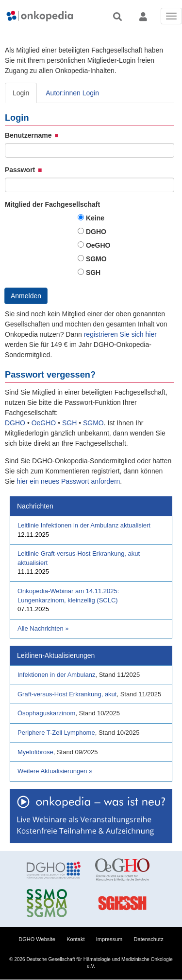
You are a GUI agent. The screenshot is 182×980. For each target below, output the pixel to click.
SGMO (96, 259)
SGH (93, 272)
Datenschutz (149, 939)
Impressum (109, 939)
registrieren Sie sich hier (120, 334)
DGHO (96, 232)
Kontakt (75, 939)
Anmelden (26, 296)
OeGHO (98, 245)
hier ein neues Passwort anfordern (68, 481)
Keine (95, 218)
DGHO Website (37, 939)
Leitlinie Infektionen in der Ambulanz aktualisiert (84, 525)
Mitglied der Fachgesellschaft (52, 204)
